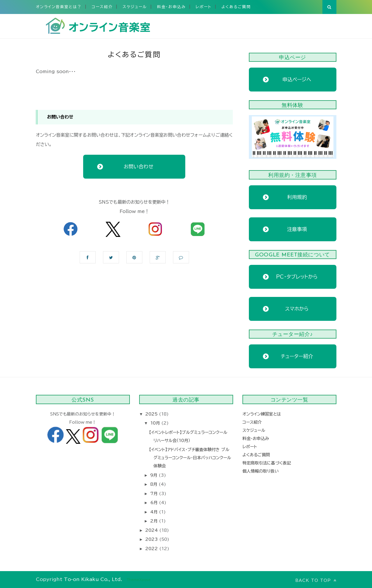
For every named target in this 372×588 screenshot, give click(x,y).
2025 (152, 414)
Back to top (316, 580)
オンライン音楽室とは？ (59, 7)
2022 (152, 549)
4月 (155, 512)
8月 (154, 484)
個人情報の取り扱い (261, 471)
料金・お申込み (171, 7)
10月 (156, 423)
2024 (152, 530)
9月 (154, 475)
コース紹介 (102, 7)
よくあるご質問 (236, 7)
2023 (152, 539)
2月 (155, 521)
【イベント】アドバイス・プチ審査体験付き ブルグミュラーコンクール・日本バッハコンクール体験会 (190, 458)
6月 (155, 503)
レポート (204, 7)
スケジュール (135, 7)
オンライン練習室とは (262, 414)
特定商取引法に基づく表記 (267, 463)
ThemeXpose (139, 580)
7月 (155, 494)
